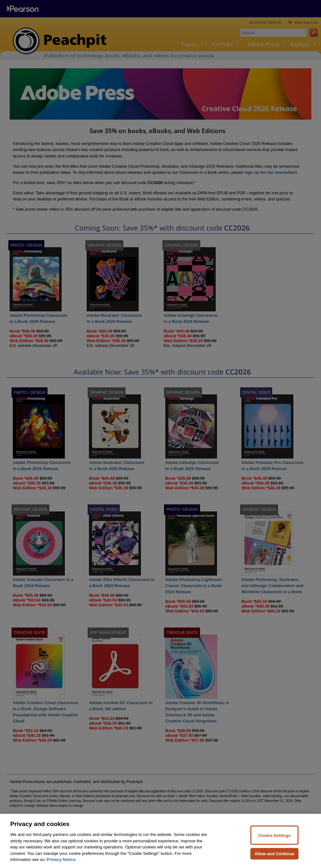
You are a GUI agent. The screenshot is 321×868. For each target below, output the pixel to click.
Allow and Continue (274, 860)
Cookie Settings (274, 842)
